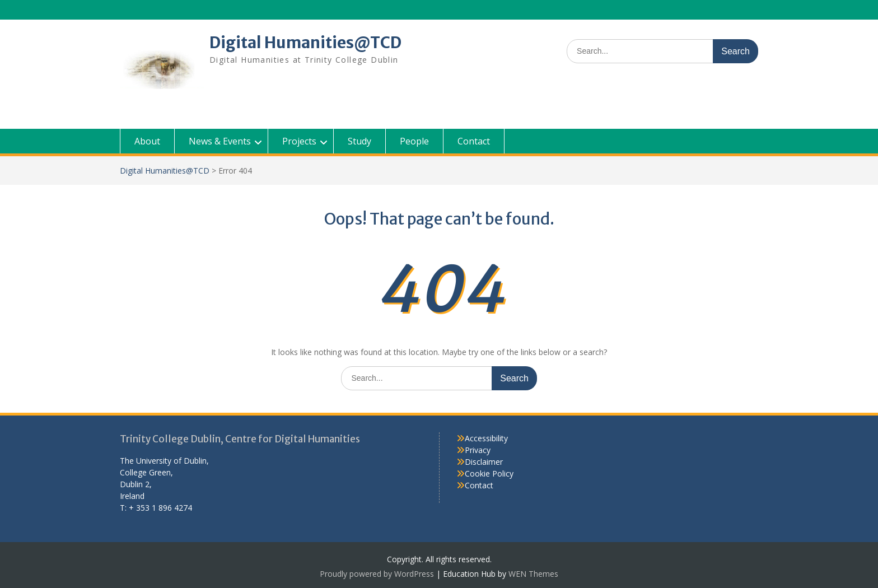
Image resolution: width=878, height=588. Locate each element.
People (414, 141)
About (147, 141)
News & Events (220, 141)
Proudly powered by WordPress (377, 574)
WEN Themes (533, 574)
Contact (474, 141)
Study (359, 141)
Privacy (478, 450)
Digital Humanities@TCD (305, 43)
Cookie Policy (489, 473)
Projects (299, 141)
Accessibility (486, 438)
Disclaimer (484, 462)
